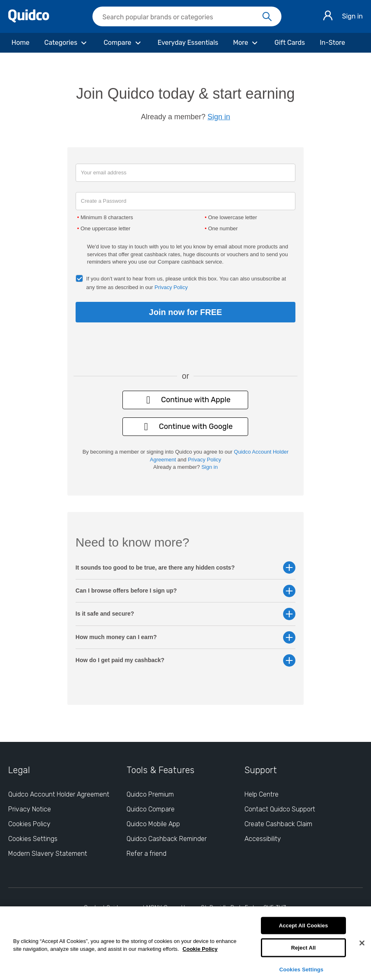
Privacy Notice (30, 809)
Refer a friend (146, 854)
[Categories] (67, 43)
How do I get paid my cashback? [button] (185, 660)
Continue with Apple (185, 400)
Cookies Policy (29, 824)
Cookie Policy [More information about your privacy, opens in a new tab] (200, 949)
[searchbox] (187, 16)
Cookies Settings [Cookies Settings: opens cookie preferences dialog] (33, 839)
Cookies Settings (302, 969)
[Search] (267, 17)
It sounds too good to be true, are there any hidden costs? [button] (185, 568)
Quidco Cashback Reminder (167, 839)
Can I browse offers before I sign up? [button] (185, 591)
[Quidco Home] (29, 20)
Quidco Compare (151, 809)
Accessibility (263, 839)
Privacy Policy (171, 287)
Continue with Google (186, 427)
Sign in (352, 16)
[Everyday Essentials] (188, 43)
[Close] (362, 943)
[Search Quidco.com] (182, 17)
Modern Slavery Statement (48, 854)
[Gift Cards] (290, 43)
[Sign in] (328, 17)
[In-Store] (332, 43)
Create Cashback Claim (278, 824)
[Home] (21, 43)
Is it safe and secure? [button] (185, 614)
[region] (185, 943)
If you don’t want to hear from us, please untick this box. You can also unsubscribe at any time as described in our (186, 283)
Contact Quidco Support (280, 809)
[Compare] (123, 43)
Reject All (303, 948)
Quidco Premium (150, 794)
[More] (246, 43)
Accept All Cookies (304, 926)
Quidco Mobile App (153, 824)
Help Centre (262, 794)
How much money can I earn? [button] (185, 637)
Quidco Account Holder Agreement (59, 794)
